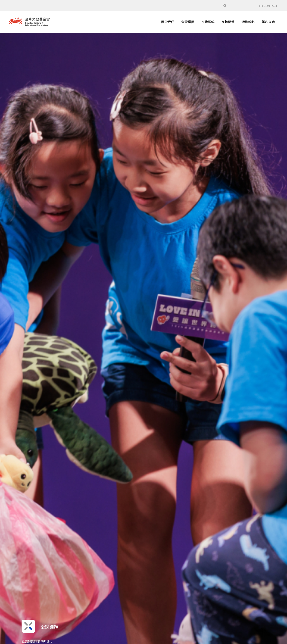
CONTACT (271, 6)
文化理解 (208, 22)
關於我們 (168, 22)
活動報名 (248, 22)
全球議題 (188, 22)
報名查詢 (268, 22)
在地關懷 (228, 22)
